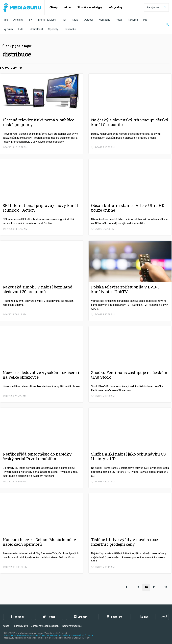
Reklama (133, 20)
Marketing (104, 20)
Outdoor (89, 20)
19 (166, 587)
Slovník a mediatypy (90, 7)
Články (54, 7)
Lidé (21, 29)
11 (154, 587)
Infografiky (115, 7)
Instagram (114, 617)
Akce (67, 7)
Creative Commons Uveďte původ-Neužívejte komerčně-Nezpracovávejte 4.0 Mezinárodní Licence (49, 636)
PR (145, 20)
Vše (6, 20)
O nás (6, 626)
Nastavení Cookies (72, 626)
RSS (145, 617)
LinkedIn (81, 617)
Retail (119, 20)
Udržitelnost (36, 29)
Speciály (53, 29)
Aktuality (18, 20)
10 (146, 587)
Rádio (75, 20)
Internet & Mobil (47, 20)
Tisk (64, 20)
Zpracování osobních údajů (45, 626)
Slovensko (70, 29)
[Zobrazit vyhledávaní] (165, 25)
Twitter (49, 617)
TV (30, 20)
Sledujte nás (156, 7)
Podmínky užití (20, 626)
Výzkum (8, 29)
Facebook (18, 617)
